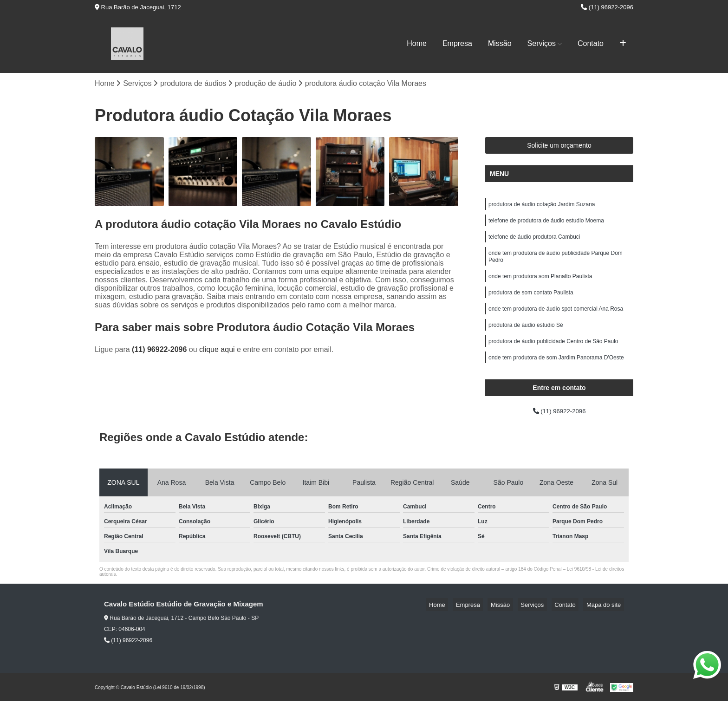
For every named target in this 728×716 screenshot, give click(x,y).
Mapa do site (606, 619)
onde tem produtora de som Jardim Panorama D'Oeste (556, 374)
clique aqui (217, 351)
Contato (591, 43)
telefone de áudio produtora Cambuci (534, 242)
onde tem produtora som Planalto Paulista (540, 286)
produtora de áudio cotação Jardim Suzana (542, 207)
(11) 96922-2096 (607, 7)
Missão (500, 43)
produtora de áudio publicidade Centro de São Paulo (553, 357)
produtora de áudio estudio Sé (526, 339)
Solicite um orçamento (559, 147)
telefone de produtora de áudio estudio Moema (546, 225)
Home (417, 43)
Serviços (542, 43)
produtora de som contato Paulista (531, 304)
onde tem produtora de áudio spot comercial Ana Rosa (556, 321)
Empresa (457, 43)
